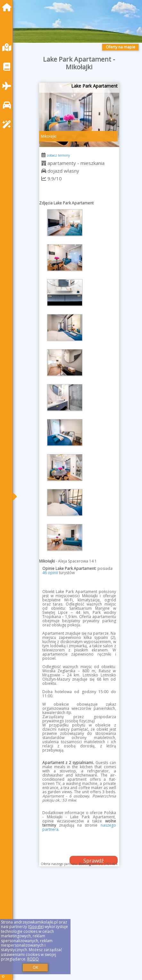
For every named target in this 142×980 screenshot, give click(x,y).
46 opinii (50, 573)
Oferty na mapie (121, 47)
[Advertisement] (79, 930)
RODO (33, 959)
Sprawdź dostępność (94, 861)
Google (36, 927)
